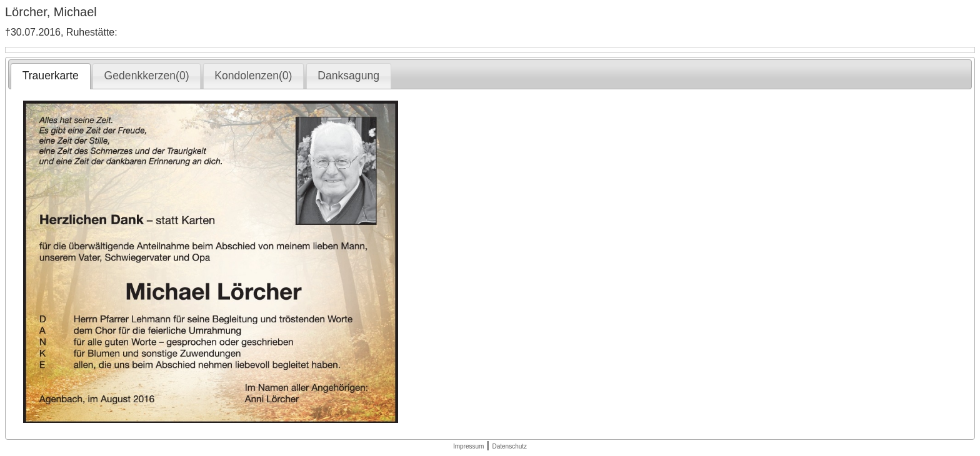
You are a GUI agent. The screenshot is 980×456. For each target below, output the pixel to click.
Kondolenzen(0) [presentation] (253, 76)
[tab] (50, 76)
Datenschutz (509, 446)
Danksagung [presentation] (348, 76)
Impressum (468, 446)
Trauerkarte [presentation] (51, 76)
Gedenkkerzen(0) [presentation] (147, 76)
